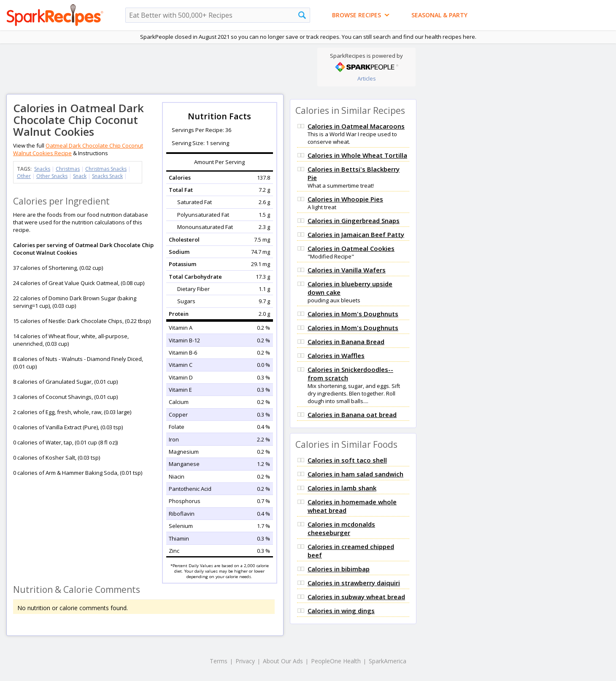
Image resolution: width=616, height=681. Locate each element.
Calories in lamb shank (342, 488)
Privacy (245, 661)
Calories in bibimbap (339, 569)
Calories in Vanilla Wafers (347, 270)
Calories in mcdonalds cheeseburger (341, 528)
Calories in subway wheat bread (356, 597)
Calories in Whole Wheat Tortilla (357, 155)
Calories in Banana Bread (346, 342)
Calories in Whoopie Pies (345, 199)
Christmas (68, 169)
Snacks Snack (107, 176)
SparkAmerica (388, 661)
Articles (367, 78)
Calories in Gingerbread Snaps (354, 221)
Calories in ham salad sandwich (355, 474)
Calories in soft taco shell (347, 460)
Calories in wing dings (341, 611)
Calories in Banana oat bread (352, 415)
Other (24, 176)
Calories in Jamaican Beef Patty (356, 234)
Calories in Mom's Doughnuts (353, 314)
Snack (80, 176)
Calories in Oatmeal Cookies (351, 248)
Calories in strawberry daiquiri (354, 583)
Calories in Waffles (336, 355)
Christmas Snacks (106, 169)
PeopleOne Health (336, 661)
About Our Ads (283, 661)
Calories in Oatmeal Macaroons (356, 126)
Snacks (42, 169)
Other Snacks (52, 176)
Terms (219, 661)
